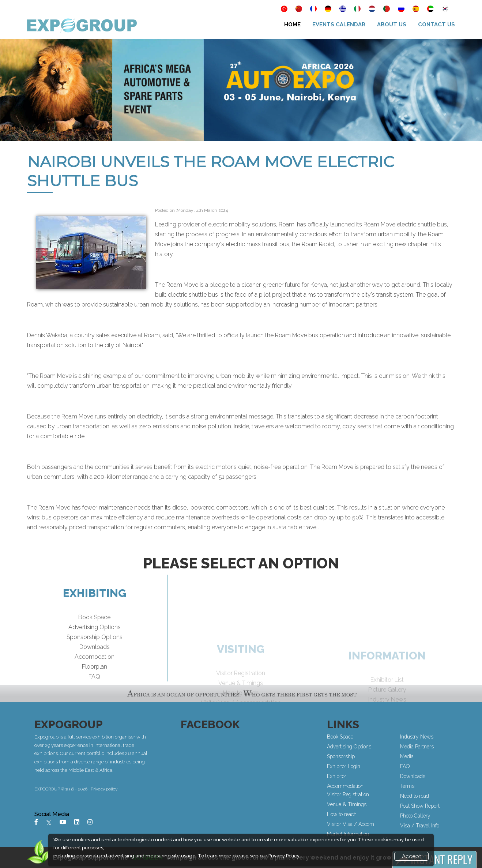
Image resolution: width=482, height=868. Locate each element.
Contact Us (436, 25)
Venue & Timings (348, 804)
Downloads (95, 661)
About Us (392, 25)
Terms (408, 786)
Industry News (418, 737)
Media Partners (418, 747)
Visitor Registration (349, 794)
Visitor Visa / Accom (352, 824)
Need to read (416, 796)
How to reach (343, 814)
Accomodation (95, 671)
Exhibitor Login (345, 766)
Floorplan (95, 681)
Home (292, 25)
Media (408, 756)
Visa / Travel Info (421, 826)
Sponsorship (342, 756)
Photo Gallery (416, 816)
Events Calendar (339, 25)
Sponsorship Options (95, 651)
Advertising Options (95, 641)
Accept (411, 856)
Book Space (94, 631)
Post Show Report (421, 806)
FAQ (94, 690)
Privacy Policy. (284, 856)
